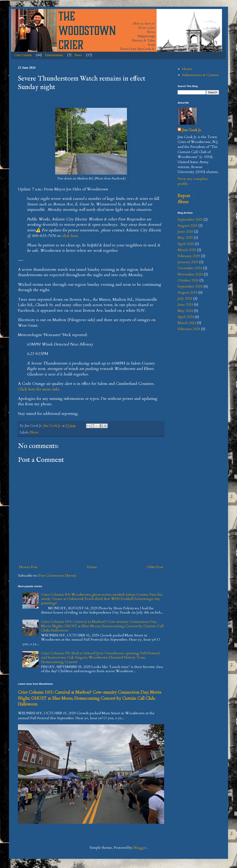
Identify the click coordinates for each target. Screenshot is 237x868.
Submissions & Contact (200, 75)
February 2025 (189, 256)
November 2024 (190, 274)
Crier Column (23, 55)
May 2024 (185, 311)
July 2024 (185, 299)
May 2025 (185, 238)
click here (69, 236)
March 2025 (187, 250)
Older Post (155, 567)
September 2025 (190, 220)
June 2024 (185, 305)
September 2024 (190, 286)
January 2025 (188, 262)
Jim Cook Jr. (192, 130)
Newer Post (28, 567)
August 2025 (187, 226)
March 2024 (187, 323)
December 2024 (190, 268)
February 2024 (189, 329)
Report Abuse (184, 199)
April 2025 (186, 244)
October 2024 (188, 280)
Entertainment (54, 55)
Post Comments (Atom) (57, 576)
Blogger (140, 848)
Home (92, 567)
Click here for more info (38, 389)
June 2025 (185, 232)
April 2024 (186, 317)
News (78, 55)
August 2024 (187, 292)
